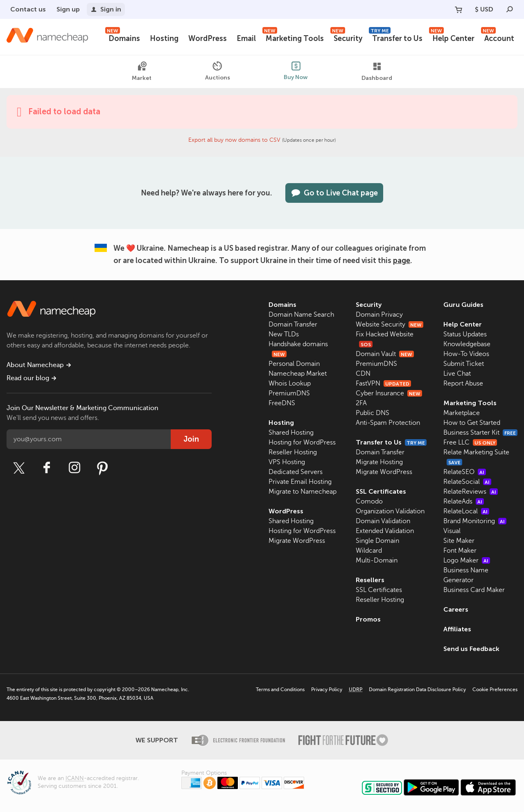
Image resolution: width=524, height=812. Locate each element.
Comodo (369, 501)
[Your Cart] (458, 9)
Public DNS (373, 413)
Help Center (452, 37)
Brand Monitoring (475, 521)
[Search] (510, 9)
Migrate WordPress (297, 541)
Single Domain (377, 541)
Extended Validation (385, 531)
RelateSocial (467, 482)
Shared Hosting (291, 433)
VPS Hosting (287, 462)
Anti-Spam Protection (388, 423)
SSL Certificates (381, 491)
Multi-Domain (377, 560)
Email (246, 39)
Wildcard (369, 551)
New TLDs (284, 334)
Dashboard (377, 71)
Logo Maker (467, 560)
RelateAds (464, 501)
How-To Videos (466, 354)
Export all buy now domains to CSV (234, 140)
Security (346, 37)
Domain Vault (385, 354)
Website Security (390, 324)
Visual (452, 531)
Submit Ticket (464, 364)
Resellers (370, 580)
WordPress (208, 39)
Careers (456, 609)
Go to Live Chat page (334, 193)
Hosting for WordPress (302, 442)
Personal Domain (294, 364)
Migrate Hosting (379, 462)
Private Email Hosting (300, 482)
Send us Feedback (471, 649)
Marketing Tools (293, 37)
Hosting (164, 39)
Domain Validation (383, 521)
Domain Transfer (293, 324)
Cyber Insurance (389, 393)
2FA (361, 403)
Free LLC (470, 442)
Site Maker (459, 541)
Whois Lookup (290, 383)
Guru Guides (463, 305)
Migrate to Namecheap (303, 492)
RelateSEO (465, 472)
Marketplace (462, 413)
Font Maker (460, 551)
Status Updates (465, 334)
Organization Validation (390, 511)
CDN (363, 374)
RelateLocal (466, 511)
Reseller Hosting (293, 452)
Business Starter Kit (480, 433)
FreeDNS (282, 403)
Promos (368, 619)
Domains (123, 37)
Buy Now (296, 71)
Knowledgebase (467, 344)
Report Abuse (463, 383)
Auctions (218, 71)
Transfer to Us (396, 37)
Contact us (28, 9)
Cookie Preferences (495, 690)
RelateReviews (471, 492)
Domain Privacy (379, 315)
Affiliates (457, 629)
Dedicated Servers (296, 472)
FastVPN (383, 383)
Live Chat (457, 374)
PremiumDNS (289, 393)
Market (142, 71)
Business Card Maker (474, 590)
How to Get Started (472, 423)
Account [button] (498, 37)
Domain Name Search (301, 315)
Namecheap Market (298, 374)
